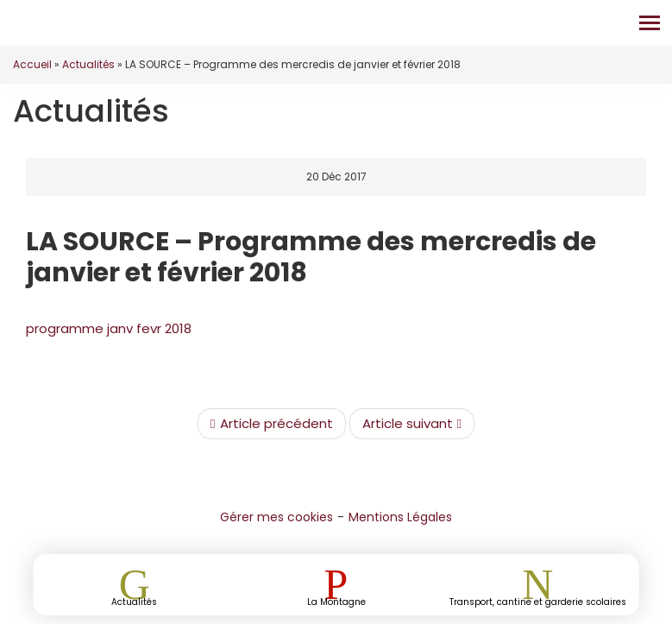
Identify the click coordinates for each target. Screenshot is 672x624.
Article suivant (412, 424)
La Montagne (336, 601)
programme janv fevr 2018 (109, 328)
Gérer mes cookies (276, 517)
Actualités (88, 64)
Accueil (32, 64)
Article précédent (271, 424)
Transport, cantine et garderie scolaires (538, 601)
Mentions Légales (400, 517)
